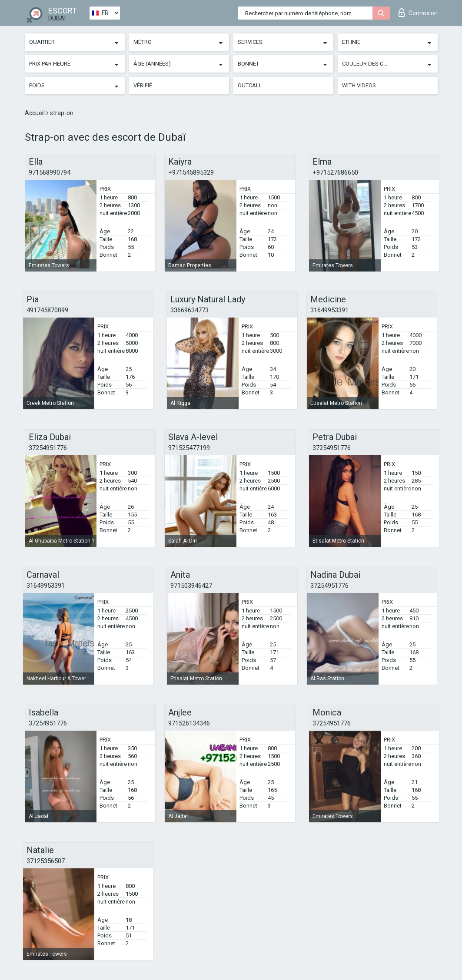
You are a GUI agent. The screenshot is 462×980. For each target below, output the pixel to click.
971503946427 (191, 586)
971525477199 (189, 448)
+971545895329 (191, 172)
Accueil (35, 113)
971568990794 (50, 172)
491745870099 (47, 310)
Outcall (250, 85)
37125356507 (46, 861)
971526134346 (189, 723)
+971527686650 (335, 172)
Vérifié (143, 85)
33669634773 (189, 310)
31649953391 (329, 310)
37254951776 (48, 448)
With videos (359, 85)
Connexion (418, 13)
